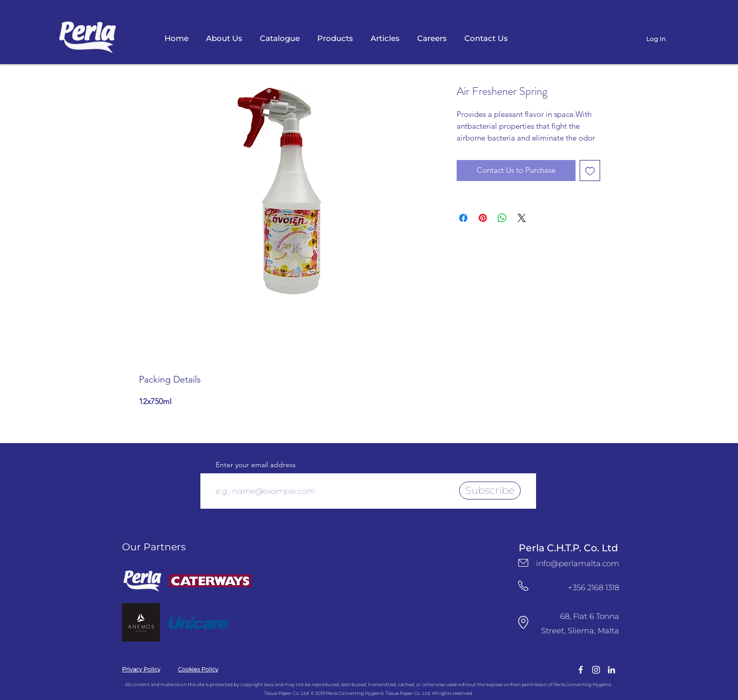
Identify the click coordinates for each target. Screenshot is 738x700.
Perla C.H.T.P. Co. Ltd (568, 548)
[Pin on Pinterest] (483, 218)
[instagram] (596, 670)
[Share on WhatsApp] (502, 218)
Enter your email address (256, 465)
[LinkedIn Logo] (611, 670)
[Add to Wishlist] (590, 171)
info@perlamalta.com (578, 563)
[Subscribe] (490, 491)
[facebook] (581, 670)
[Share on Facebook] (463, 218)
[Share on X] (522, 218)
